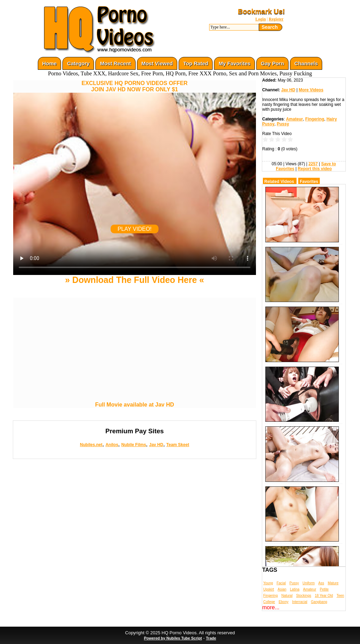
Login (260, 19)
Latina (295, 589)
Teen (340, 596)
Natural (287, 596)
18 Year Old (324, 596)
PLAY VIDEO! (135, 229)
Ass (321, 583)
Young (268, 583)
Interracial (300, 602)
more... (271, 607)
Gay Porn (272, 63)
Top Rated (196, 63)
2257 (313, 164)
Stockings (304, 596)
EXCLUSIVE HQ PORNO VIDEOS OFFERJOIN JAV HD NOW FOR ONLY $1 (135, 86)
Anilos (112, 445)
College (269, 602)
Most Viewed (157, 63)
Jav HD (156, 445)
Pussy (283, 124)
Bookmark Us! (262, 11)
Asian (282, 589)
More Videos (311, 90)
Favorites (309, 182)
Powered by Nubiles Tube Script (173, 638)
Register (276, 19)
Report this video (315, 169)
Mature (333, 583)
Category (78, 63)
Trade (211, 638)
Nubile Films (134, 445)
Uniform (308, 583)
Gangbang (319, 602)
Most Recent (115, 63)
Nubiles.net (91, 445)
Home (50, 63)
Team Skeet (178, 445)
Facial (281, 583)
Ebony (283, 602)
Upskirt (269, 589)
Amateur (295, 119)
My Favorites (234, 63)
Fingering (315, 119)
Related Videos (279, 182)
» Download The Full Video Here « (134, 280)
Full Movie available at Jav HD (135, 405)
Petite (324, 589)
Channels (306, 63)
